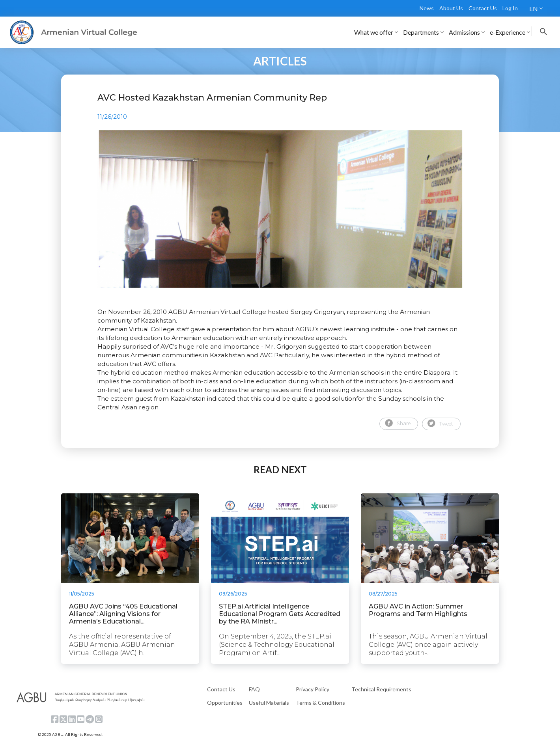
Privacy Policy (313, 689)
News (427, 8)
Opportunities (225, 703)
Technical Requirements (381, 689)
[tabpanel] (280, 209)
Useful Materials (269, 703)
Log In (510, 8)
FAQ (254, 689)
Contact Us (483, 8)
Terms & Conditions (320, 703)
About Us (451, 8)
